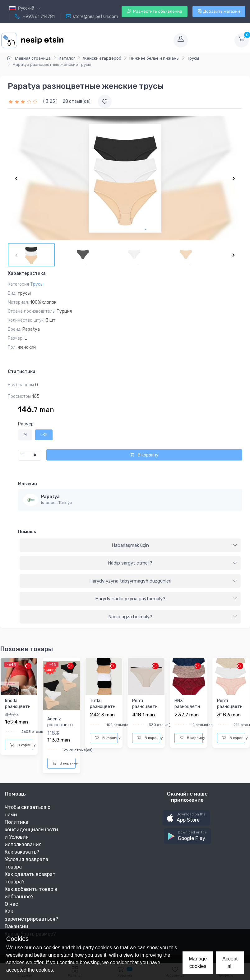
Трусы (193, 58)
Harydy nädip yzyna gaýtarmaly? (166, 599)
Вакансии (16, 926)
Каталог (67, 58)
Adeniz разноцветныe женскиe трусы (60, 728)
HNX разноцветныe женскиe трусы (187, 710)
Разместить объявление (155, 11)
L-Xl (44, 435)
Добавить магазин (219, 11)
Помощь (27, 532)
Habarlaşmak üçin (175, 545)
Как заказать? (22, 852)
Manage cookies (198, 962)
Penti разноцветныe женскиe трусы (145, 710)
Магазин (28, 484)
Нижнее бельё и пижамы (154, 58)
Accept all (230, 962)
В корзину (144, 455)
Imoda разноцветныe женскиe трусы (18, 710)
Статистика (22, 372)
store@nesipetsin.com (92, 16)
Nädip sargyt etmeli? (173, 563)
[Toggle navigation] (118, 40)
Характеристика (27, 273)
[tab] (130, 546)
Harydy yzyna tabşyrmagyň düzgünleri (163, 581)
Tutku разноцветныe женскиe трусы (103, 710)
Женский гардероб (102, 58)
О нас (11, 904)
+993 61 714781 (35, 16)
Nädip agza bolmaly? (173, 617)
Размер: (26, 424)
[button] (186, 818)
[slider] (24, 101)
